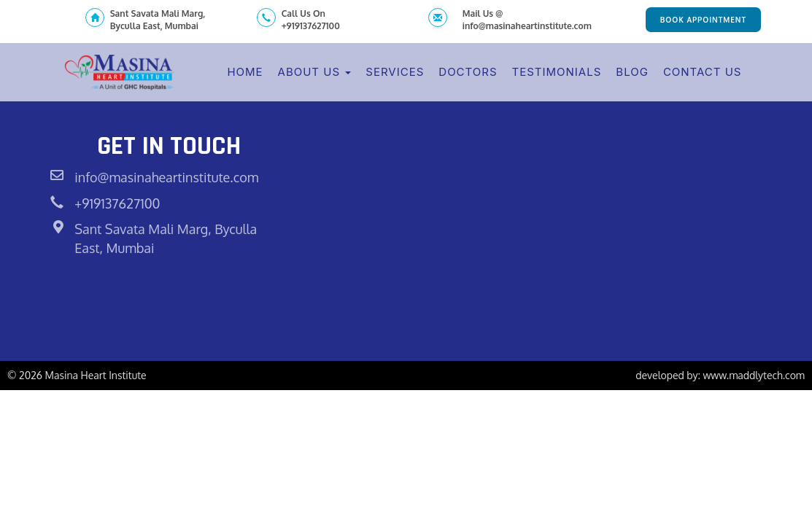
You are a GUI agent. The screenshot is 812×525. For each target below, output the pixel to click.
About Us (315, 72)
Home (245, 72)
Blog (632, 72)
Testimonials (557, 72)
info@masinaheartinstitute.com (166, 177)
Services (395, 72)
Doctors (468, 72)
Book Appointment (703, 20)
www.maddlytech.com (754, 375)
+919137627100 (117, 203)
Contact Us (703, 72)
